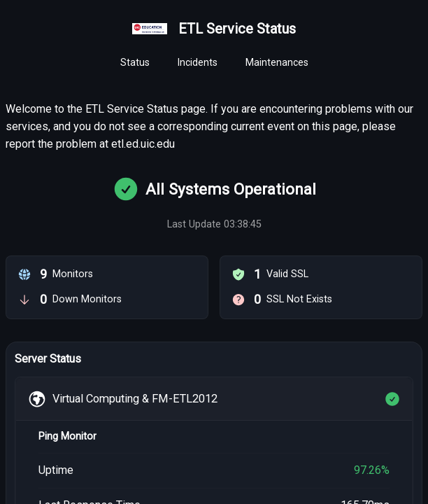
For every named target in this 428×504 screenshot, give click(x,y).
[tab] (135, 63)
